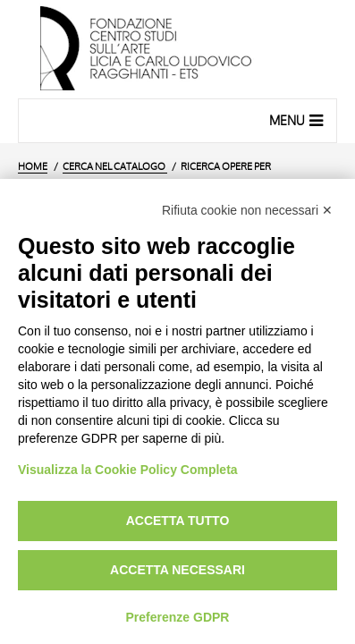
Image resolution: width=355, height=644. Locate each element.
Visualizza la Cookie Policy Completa (128, 470)
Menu (298, 120)
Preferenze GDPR (178, 617)
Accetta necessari (177, 570)
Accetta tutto (178, 521)
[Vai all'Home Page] (177, 49)
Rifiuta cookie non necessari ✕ (247, 210)
